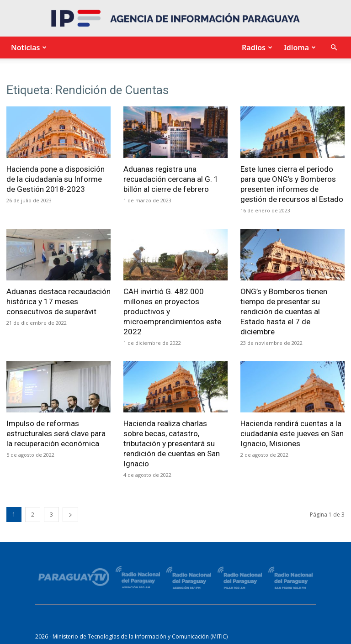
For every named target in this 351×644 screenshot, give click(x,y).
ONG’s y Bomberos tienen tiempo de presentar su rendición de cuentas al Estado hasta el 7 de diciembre (284, 311)
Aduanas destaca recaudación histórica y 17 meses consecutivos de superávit (58, 301)
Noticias (28, 48)
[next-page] (70, 515)
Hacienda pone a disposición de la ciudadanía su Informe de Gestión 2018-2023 (56, 179)
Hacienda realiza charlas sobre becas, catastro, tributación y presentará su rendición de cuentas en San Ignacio (172, 443)
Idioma (299, 48)
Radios (256, 48)
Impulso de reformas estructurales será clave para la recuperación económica (56, 433)
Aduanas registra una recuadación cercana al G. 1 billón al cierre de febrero (171, 179)
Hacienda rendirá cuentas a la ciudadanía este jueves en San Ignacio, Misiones (292, 433)
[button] (334, 48)
